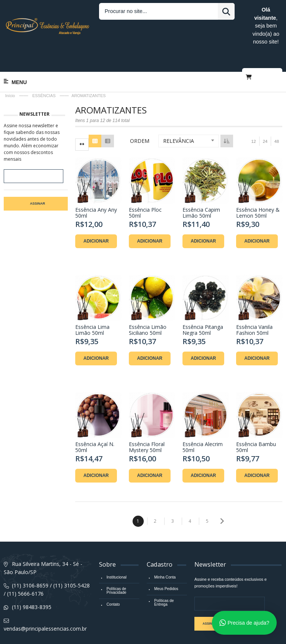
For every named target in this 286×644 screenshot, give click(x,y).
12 (254, 115)
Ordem (140, 114)
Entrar (236, 10)
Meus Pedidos (166, 562)
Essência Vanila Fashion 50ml (254, 303)
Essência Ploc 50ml (145, 186)
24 (265, 115)
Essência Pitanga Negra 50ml (203, 303)
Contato (113, 577)
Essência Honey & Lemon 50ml (258, 186)
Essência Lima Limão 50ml (92, 303)
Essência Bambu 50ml (256, 420)
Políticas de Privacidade (116, 563)
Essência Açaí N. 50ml (95, 420)
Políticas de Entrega (164, 575)
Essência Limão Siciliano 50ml (148, 303)
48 (277, 115)
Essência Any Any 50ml (96, 186)
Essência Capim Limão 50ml (201, 186)
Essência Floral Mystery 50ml (147, 420)
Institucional (116, 550)
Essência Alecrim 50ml (203, 420)
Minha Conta (165, 550)
